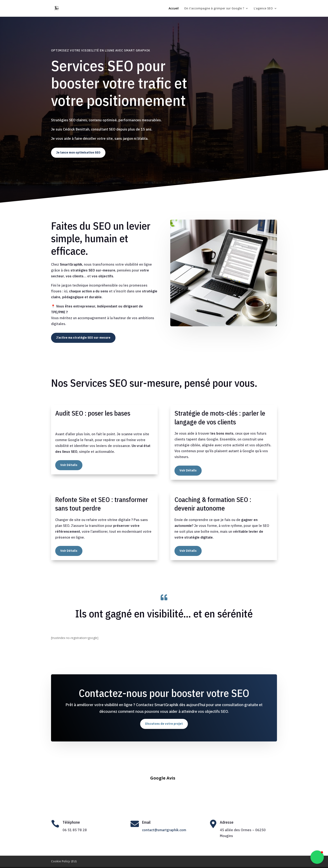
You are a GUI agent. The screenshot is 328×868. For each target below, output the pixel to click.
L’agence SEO (263, 9)
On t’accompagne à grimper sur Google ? (214, 9)
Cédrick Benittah (163, 862)
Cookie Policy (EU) (64, 851)
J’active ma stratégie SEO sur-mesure (83, 338)
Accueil (174, 9)
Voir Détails (69, 465)
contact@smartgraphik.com (164, 820)
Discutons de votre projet (164, 724)
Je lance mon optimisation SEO (78, 152)
